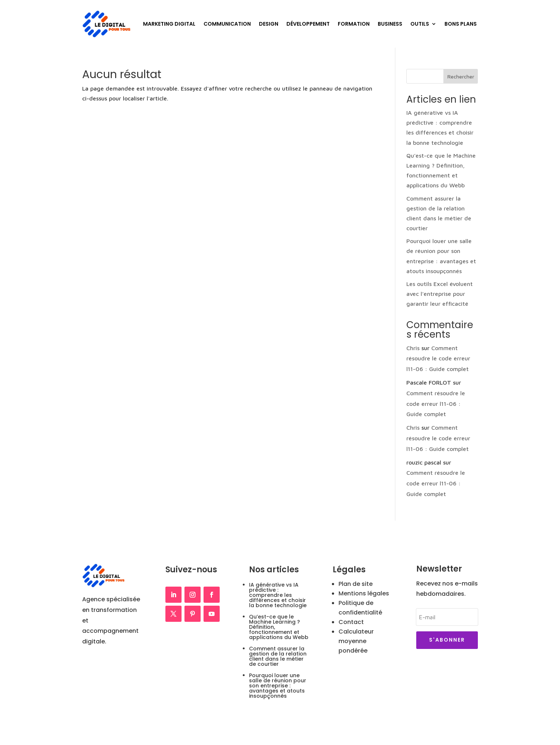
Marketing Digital (169, 24)
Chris (413, 348)
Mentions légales (364, 593)
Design (269, 24)
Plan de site (356, 584)
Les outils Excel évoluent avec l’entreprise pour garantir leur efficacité (440, 294)
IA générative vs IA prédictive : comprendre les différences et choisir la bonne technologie (278, 595)
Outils (420, 24)
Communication (227, 24)
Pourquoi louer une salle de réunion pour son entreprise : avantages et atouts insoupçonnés (278, 686)
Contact (351, 622)
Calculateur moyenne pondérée (356, 641)
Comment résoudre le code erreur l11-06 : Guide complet (438, 359)
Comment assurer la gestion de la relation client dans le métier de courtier (278, 656)
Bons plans (461, 24)
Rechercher (461, 76)
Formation (354, 24)
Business (390, 24)
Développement (308, 24)
